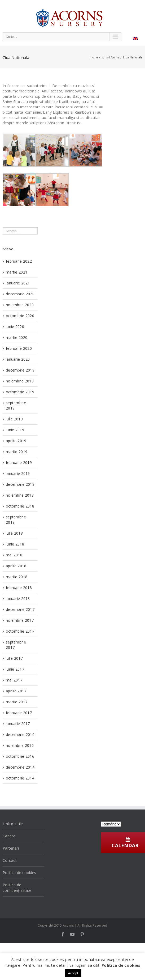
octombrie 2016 (20, 756)
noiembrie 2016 (20, 745)
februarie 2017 (19, 713)
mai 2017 (14, 680)
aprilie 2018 (16, 566)
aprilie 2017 (16, 691)
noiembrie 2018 (20, 495)
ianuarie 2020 (18, 359)
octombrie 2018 (20, 506)
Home (94, 57)
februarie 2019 (19, 463)
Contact (10, 860)
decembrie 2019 (20, 370)
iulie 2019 (14, 419)
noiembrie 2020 (20, 305)
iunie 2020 (15, 327)
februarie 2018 (19, 588)
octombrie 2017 (20, 631)
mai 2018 (14, 555)
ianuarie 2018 (18, 598)
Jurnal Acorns (110, 57)
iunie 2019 (15, 430)
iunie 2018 (15, 544)
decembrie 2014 (20, 767)
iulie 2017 (14, 658)
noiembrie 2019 (20, 381)
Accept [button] (73, 973)
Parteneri (11, 848)
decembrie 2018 (20, 484)
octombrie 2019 (20, 392)
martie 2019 (17, 452)
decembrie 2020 (20, 294)
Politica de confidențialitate (17, 888)
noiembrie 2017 (20, 620)
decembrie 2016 (20, 734)
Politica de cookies (19, 873)
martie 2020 (17, 337)
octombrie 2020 (20, 316)
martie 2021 (17, 272)
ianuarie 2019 (18, 473)
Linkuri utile (13, 824)
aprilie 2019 (16, 441)
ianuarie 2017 (18, 724)
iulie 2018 (14, 533)
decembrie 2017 (20, 609)
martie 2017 (17, 702)
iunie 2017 (15, 669)
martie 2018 (17, 577)
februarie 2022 (19, 261)
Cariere (9, 836)
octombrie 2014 (20, 778)
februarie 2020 (19, 348)
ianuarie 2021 (18, 283)
